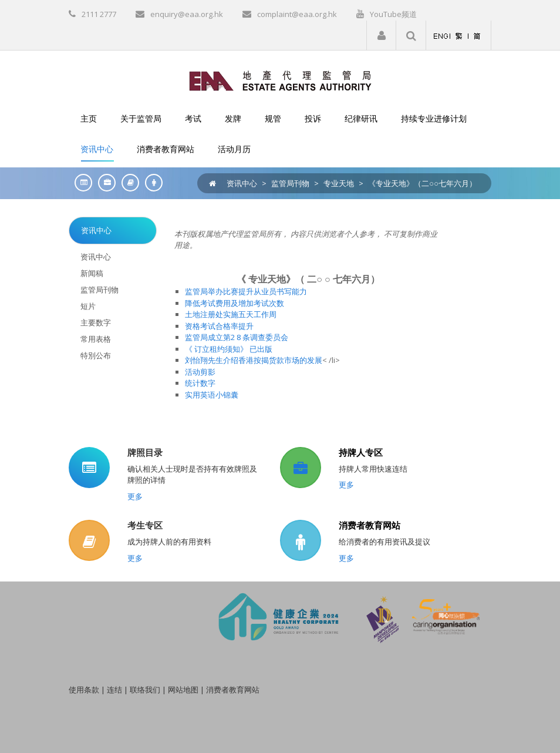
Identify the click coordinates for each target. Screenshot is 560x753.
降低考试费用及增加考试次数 (235, 303)
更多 (135, 496)
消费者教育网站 (370, 525)
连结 (114, 690)
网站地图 (183, 690)
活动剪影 (200, 372)
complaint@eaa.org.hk (297, 14)
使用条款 (84, 690)
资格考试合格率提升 (219, 326)
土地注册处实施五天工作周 (231, 314)
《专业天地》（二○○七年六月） (422, 183)
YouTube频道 (393, 14)
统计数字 (200, 383)
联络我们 (145, 690)
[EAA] (280, 80)
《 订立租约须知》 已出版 (229, 349)
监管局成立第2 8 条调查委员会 (237, 337)
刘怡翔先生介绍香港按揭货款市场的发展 (254, 360)
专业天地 (339, 183)
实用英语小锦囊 (212, 395)
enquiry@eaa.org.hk (187, 14)
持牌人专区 (361, 452)
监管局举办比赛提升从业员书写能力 (246, 291)
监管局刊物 (290, 183)
